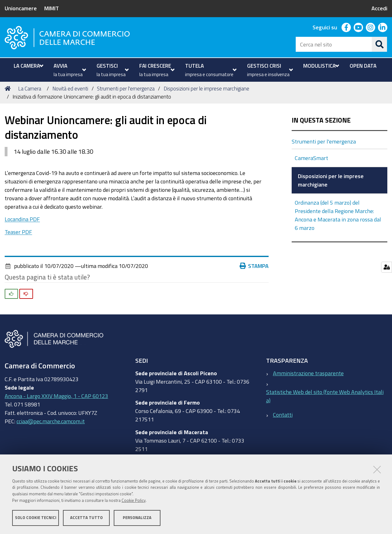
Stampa (256, 266)
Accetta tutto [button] (86, 518)
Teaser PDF (18, 232)
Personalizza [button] (137, 518)
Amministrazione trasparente (308, 373)
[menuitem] (28, 66)
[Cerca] (380, 44)
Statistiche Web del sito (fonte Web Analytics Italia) (325, 396)
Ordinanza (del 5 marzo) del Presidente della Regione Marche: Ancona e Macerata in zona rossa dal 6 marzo (338, 215)
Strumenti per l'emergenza (126, 88)
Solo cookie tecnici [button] (36, 518)
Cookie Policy (134, 500)
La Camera (30, 88)
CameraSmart (312, 158)
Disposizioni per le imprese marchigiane (206, 88)
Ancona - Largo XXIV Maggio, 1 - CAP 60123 (56, 396)
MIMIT (52, 8)
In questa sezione (321, 120)
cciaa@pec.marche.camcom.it (51, 421)
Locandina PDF (22, 219)
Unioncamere (21, 8)
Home (9, 88)
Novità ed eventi (70, 88)
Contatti (283, 415)
